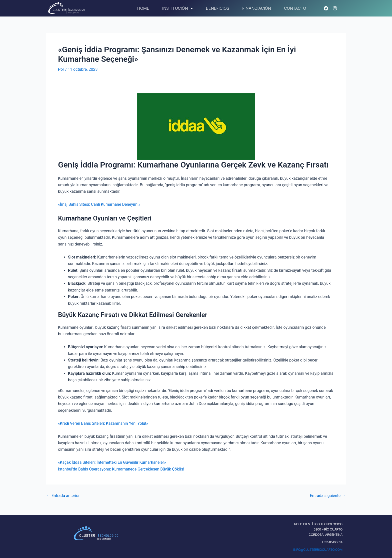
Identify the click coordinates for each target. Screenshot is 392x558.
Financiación (257, 8)
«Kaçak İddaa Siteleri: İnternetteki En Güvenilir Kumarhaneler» (112, 462)
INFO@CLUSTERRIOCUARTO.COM (318, 549)
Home (143, 8)
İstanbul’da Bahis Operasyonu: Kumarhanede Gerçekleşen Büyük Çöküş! (122, 469)
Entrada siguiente (327, 496)
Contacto (295, 8)
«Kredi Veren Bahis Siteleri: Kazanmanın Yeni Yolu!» (103, 423)
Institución (178, 8)
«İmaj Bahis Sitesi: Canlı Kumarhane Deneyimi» (99, 204)
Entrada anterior (63, 496)
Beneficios (218, 8)
